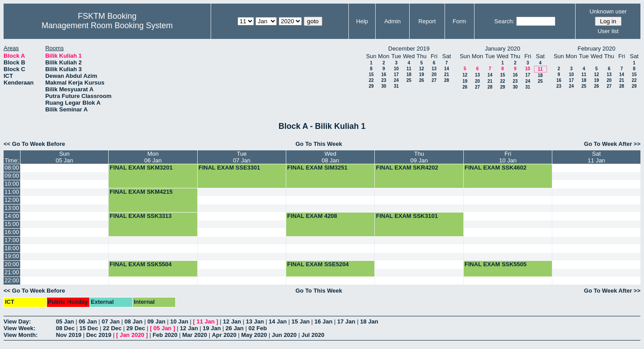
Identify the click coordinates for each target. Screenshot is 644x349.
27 (434, 80)
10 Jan (179, 321)
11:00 (12, 192)
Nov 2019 (69, 335)
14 (447, 69)
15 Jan (301, 321)
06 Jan (88, 321)
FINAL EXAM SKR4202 (407, 168)
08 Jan (133, 321)
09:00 (12, 176)
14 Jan (278, 321)
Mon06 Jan (153, 157)
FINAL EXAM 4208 (312, 216)
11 (409, 69)
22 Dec (112, 328)
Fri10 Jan (508, 157)
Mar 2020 (195, 335)
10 (396, 69)
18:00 (12, 248)
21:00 (12, 272)
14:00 (12, 216)
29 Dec (136, 328)
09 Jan (156, 321)
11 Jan (206, 321)
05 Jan (65, 321)
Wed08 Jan (330, 157)
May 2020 (254, 335)
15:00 (12, 224)
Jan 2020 (132, 335)
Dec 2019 (99, 335)
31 (396, 86)
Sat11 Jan (596, 157)
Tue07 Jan (242, 157)
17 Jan (346, 321)
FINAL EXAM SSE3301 (229, 168)
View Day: (17, 321)
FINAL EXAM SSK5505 (496, 264)
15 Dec (89, 328)
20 (434, 74)
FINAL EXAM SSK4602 (496, 168)
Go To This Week (319, 144)
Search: (504, 21)
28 (447, 80)
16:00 (12, 232)
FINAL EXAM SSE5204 (318, 264)
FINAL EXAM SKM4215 (141, 192)
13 (434, 69)
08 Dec (65, 328)
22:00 (12, 280)
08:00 (12, 168)
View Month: (21, 335)
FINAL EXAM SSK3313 (140, 216)
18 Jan (369, 321)
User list (608, 31)
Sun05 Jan (64, 157)
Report (427, 21)
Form (459, 21)
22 (371, 80)
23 (383, 80)
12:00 (12, 200)
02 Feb (257, 328)
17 (396, 74)
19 (422, 74)
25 (409, 80)
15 (371, 74)
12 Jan (232, 321)
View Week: (19, 328)
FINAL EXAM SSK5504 (140, 264)
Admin (392, 21)
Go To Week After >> (612, 144)
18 (409, 74)
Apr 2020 (224, 335)
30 (383, 86)
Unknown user (608, 11)
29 (371, 86)
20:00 (12, 264)
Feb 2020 (165, 335)
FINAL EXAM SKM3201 (141, 168)
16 (383, 74)
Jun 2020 (284, 335)
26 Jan (234, 328)
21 (447, 74)
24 (396, 80)
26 (422, 80)
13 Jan (255, 321)
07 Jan (110, 321)
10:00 (12, 184)
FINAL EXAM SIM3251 (317, 168)
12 (422, 69)
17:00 (12, 240)
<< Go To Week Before (34, 144)
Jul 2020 (313, 335)
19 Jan (212, 328)
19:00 (12, 256)
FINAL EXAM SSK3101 (407, 216)
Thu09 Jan (419, 157)
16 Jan (323, 321)
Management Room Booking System (107, 26)
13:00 (12, 208)
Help (362, 21)
